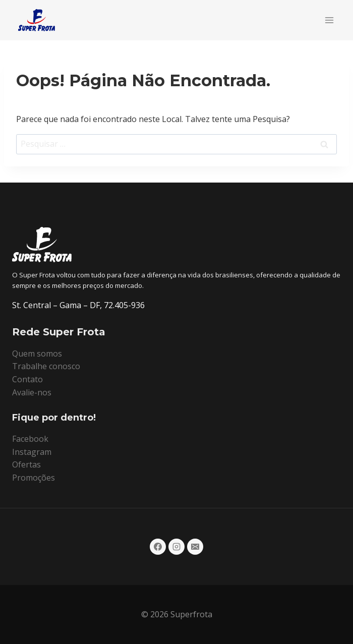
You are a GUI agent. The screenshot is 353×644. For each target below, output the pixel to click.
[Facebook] (158, 547)
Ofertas (26, 464)
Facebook (30, 439)
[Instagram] (177, 547)
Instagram (32, 452)
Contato (27, 379)
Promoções (34, 478)
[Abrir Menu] (329, 20)
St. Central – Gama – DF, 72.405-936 (78, 305)
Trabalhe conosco (46, 366)
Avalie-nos (32, 392)
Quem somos (37, 354)
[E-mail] (195, 547)
